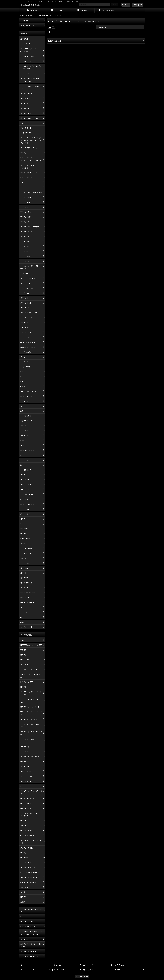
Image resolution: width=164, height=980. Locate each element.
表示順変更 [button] (102, 27)
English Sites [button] (82, 976)
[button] (132, 10)
